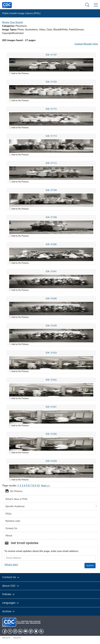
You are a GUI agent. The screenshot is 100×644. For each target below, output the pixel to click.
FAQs (8, 514)
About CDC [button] (11, 586)
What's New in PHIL (17, 499)
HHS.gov (6, 638)
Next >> (45, 486)
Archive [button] (9, 611)
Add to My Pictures (20, 73)
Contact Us (11, 528)
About (9, 536)
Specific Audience (15, 506)
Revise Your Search (12, 22)
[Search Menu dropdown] (87, 5)
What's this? (11, 565)
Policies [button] (9, 594)
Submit (90, 565)
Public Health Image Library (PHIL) (21, 13)
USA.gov (17, 638)
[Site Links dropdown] (96, 5)
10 (38, 486)
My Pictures (14, 491)
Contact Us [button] (11, 577)
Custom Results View (86, 44)
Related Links (13, 521)
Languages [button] (11, 603)
